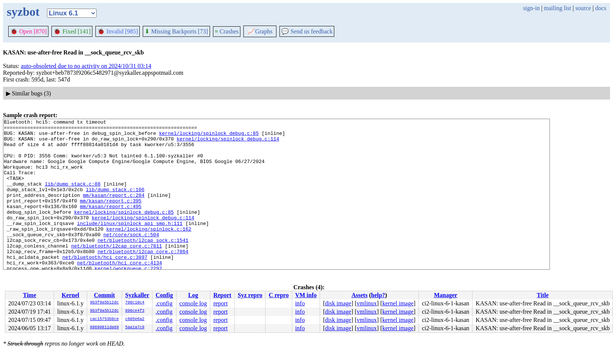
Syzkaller (137, 295)
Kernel (70, 295)
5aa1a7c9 (135, 328)
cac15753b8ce (105, 319)
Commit (104, 295)
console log (193, 303)
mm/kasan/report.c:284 (114, 211)
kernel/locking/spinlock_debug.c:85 (209, 136)
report (220, 303)
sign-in (531, 8)
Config (164, 295)
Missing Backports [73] (176, 31)
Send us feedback (307, 31)
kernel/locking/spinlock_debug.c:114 (228, 143)
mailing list (557, 8)
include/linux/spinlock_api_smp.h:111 (130, 245)
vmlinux (367, 303)
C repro (279, 295)
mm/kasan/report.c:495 (111, 224)
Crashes (227, 31)
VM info (306, 295)
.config (164, 303)
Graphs (260, 31)
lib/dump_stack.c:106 (115, 204)
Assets (360, 295)
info (300, 303)
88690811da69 (105, 328)
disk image (338, 303)
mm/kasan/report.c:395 (111, 217)
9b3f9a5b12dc (105, 303)
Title (543, 295)
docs (601, 8)
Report (222, 295)
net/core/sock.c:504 (131, 258)
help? (378, 295)
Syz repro (250, 295)
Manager (445, 295)
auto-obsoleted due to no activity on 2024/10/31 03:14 (86, 66)
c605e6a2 (135, 319)
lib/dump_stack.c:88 (72, 197)
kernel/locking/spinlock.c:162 (149, 251)
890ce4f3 (135, 311)
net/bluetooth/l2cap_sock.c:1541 (143, 265)
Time (29, 295)
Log (193, 295)
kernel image (398, 303)
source (583, 8)
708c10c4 (135, 303)
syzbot (23, 12)
